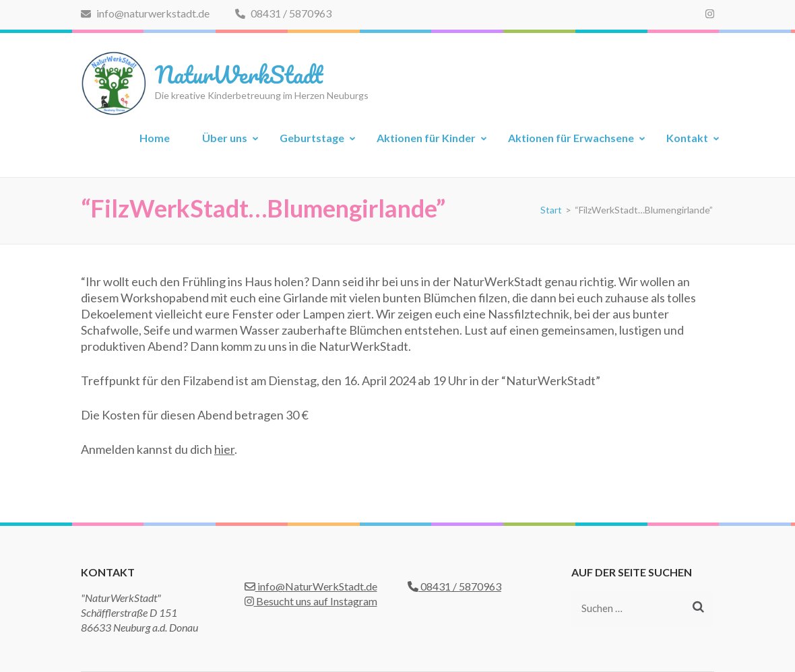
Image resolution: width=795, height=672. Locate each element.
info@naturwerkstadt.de (145, 13)
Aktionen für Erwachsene (571, 138)
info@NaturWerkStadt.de (311, 586)
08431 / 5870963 (283, 13)
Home (155, 138)
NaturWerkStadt (239, 74)
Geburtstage (312, 138)
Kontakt (687, 138)
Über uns (225, 138)
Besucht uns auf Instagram (311, 601)
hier (224, 449)
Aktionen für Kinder (426, 138)
